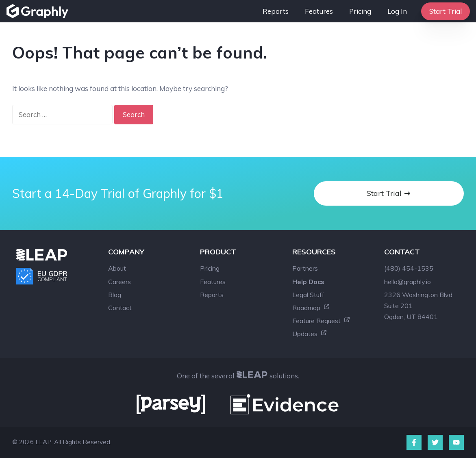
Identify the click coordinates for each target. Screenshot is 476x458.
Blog (115, 295)
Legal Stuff (308, 295)
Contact (120, 308)
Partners (305, 268)
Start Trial (446, 11)
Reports (276, 11)
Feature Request (321, 321)
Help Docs (308, 282)
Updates (310, 334)
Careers (120, 282)
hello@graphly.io (408, 282)
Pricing (360, 11)
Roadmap (311, 308)
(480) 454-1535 (409, 268)
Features (319, 11)
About (117, 268)
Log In (397, 11)
